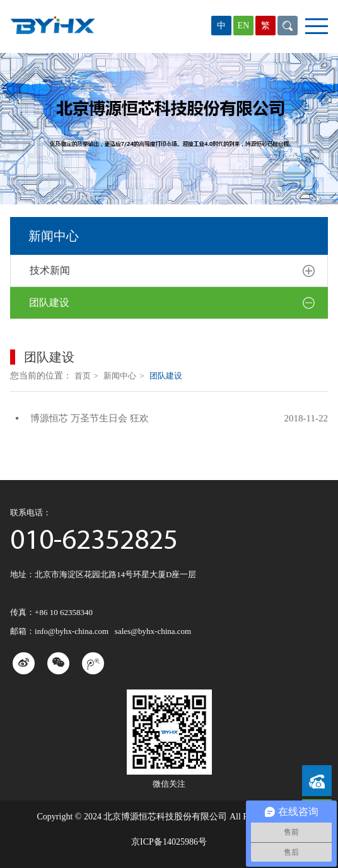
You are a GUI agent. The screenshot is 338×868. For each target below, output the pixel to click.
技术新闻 (172, 271)
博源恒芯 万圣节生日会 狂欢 (90, 418)
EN (244, 26)
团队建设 (172, 303)
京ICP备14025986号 (169, 842)
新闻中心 (124, 376)
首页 (86, 376)
